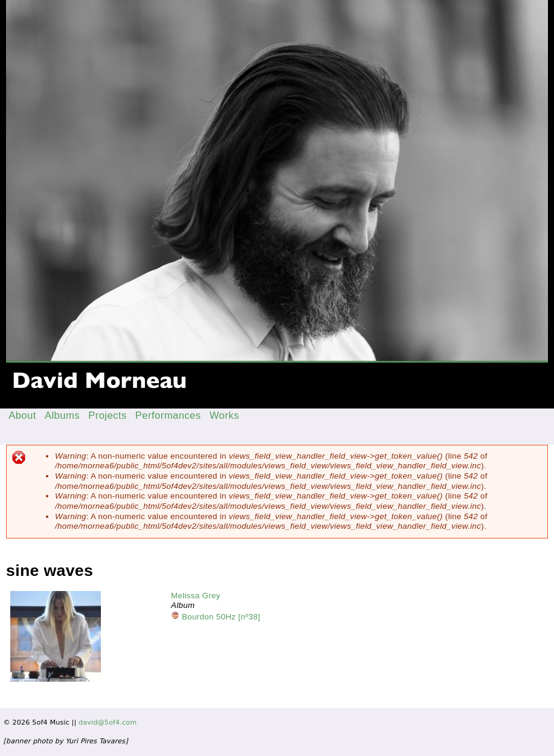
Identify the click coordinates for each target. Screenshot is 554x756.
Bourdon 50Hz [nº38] (221, 617)
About (22, 415)
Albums (62, 415)
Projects (108, 415)
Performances (168, 415)
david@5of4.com (108, 722)
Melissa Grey (196, 596)
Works (224, 415)
